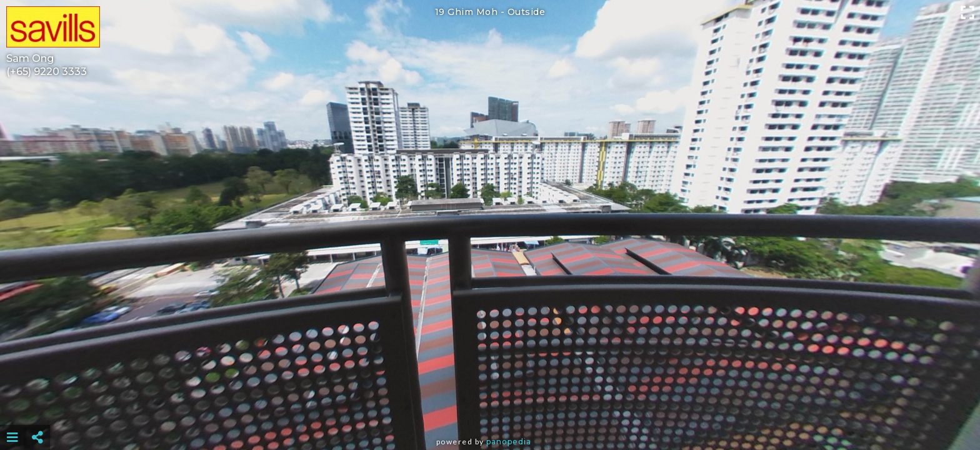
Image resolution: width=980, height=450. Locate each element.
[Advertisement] (490, 406)
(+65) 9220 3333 (47, 72)
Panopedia (509, 442)
